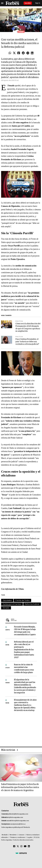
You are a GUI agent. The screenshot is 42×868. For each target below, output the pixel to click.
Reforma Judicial (32, 604)
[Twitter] (18, 846)
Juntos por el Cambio (12, 604)
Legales (30, 837)
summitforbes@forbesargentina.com (18, 821)
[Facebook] (14, 846)
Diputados (7, 600)
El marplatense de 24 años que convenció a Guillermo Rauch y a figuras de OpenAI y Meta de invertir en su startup (25, 705)
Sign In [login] (38, 3)
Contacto (21, 835)
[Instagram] (21, 846)
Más (24, 620)
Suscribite (28, 3)
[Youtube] (25, 846)
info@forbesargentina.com (15, 817)
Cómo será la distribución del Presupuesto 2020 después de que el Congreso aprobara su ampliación (28, 327)
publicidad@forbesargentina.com (18, 814)
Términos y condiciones (18, 837)
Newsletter (13, 835)
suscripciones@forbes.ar (18, 824)
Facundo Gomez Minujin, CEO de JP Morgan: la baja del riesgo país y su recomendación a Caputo (25, 631)
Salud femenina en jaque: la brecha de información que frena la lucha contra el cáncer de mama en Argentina (20, 787)
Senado (6, 608)
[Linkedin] (29, 846)
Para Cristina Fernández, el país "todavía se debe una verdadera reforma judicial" (27, 342)
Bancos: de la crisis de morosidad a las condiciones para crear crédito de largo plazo (24, 669)
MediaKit (5, 835)
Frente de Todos (22, 600)
